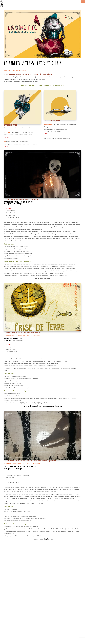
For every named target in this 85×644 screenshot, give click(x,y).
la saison (24, 70)
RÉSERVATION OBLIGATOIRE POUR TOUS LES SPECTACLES (43, 86)
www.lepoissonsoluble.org (33, 406)
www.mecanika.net (42, 279)
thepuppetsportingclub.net (42, 539)
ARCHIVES (18, 70)
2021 (13, 70)
